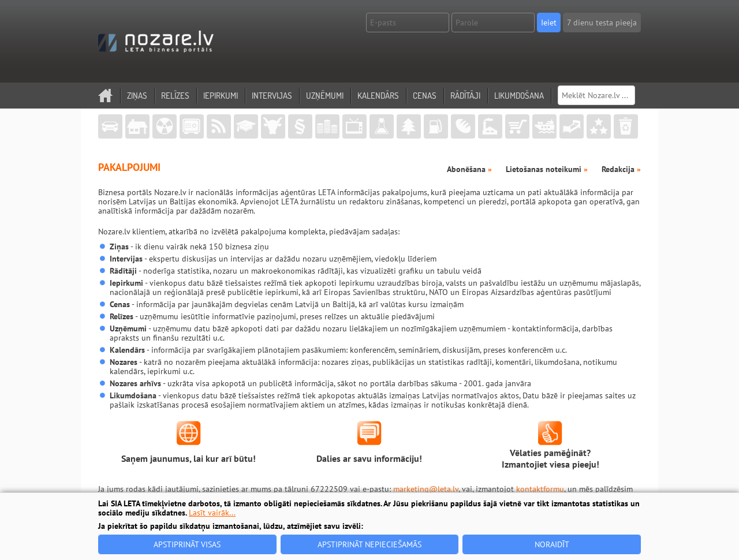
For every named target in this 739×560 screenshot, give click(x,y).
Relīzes (175, 96)
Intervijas (272, 96)
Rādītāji (465, 96)
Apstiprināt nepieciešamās (369, 544)
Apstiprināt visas (187, 544)
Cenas (425, 96)
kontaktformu (540, 489)
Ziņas (137, 96)
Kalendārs (378, 96)
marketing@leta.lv (426, 489)
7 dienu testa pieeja (602, 23)
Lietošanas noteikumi (547, 169)
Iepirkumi (221, 96)
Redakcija (621, 169)
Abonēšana (469, 169)
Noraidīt (552, 544)
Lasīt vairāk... (212, 513)
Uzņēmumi (325, 96)
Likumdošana (519, 96)
